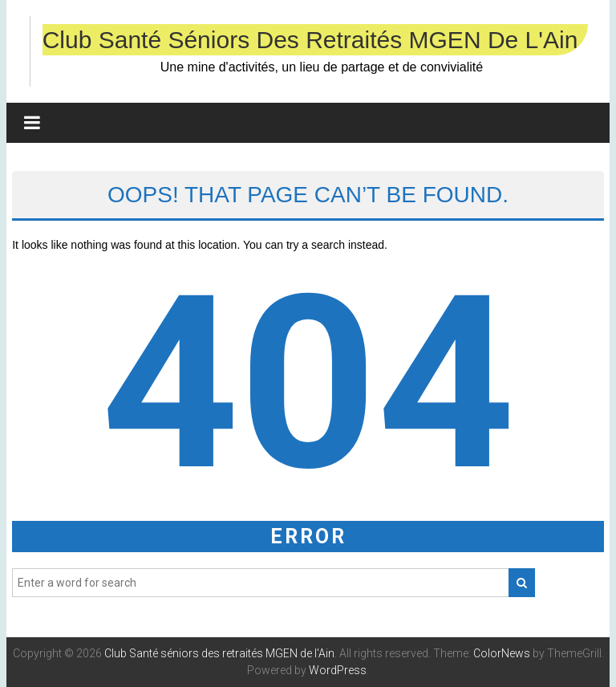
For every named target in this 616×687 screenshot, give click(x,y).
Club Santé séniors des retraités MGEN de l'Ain (310, 40)
